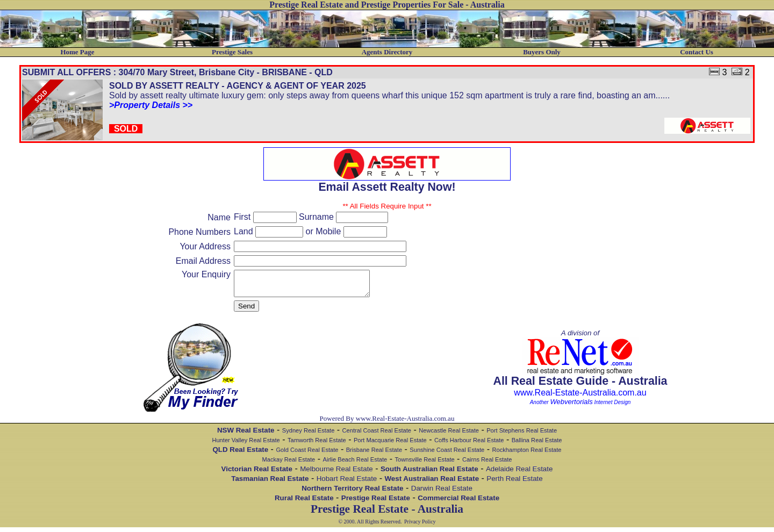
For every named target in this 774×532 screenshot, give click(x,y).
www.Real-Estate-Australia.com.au (580, 397)
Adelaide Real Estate (519, 474)
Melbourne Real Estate (336, 474)
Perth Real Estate (514, 483)
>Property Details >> (151, 105)
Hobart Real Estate (347, 483)
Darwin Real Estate (442, 493)
